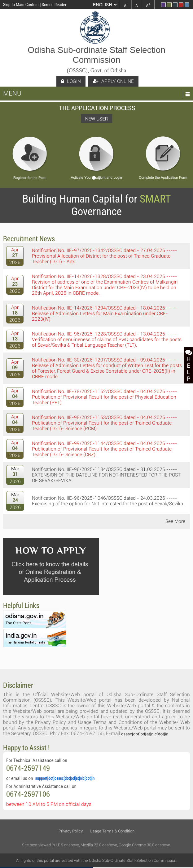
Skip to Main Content (21, 5)
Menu (12, 93)
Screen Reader (54, 5)
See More (175, 521)
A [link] (126, 5)
